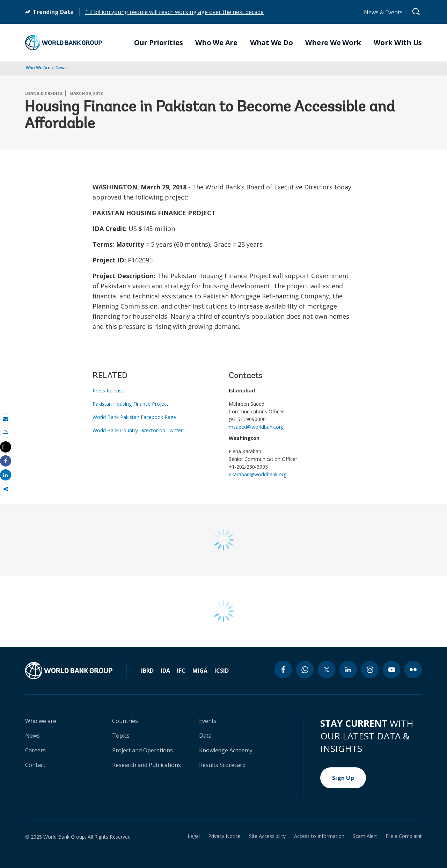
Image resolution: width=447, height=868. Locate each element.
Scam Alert (365, 836)
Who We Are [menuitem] (216, 43)
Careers (35, 750)
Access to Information (319, 836)
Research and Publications (146, 765)
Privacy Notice (224, 836)
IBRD (147, 671)
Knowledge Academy (226, 750)
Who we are (41, 721)
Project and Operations (142, 750)
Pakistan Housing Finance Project (130, 404)
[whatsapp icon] (305, 670)
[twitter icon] (327, 670)
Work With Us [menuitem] (398, 43)
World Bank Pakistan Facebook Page (134, 417)
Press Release (108, 390)
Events (208, 721)
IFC (181, 671)
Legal (194, 836)
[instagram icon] (370, 670)
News (61, 68)
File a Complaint (404, 836)
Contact (35, 765)
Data (205, 736)
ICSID (222, 671)
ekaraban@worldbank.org (258, 474)
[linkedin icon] (348, 670)
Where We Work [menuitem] (333, 43)
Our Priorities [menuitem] (159, 43)
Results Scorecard (222, 765)
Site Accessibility (267, 836)
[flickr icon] (413, 670)
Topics (121, 736)
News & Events (385, 12)
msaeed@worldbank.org (256, 427)
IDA (165, 671)
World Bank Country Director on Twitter (138, 430)
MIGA (200, 671)
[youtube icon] (391, 670)
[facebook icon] (283, 670)
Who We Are (38, 68)
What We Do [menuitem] (272, 43)
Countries (125, 721)
